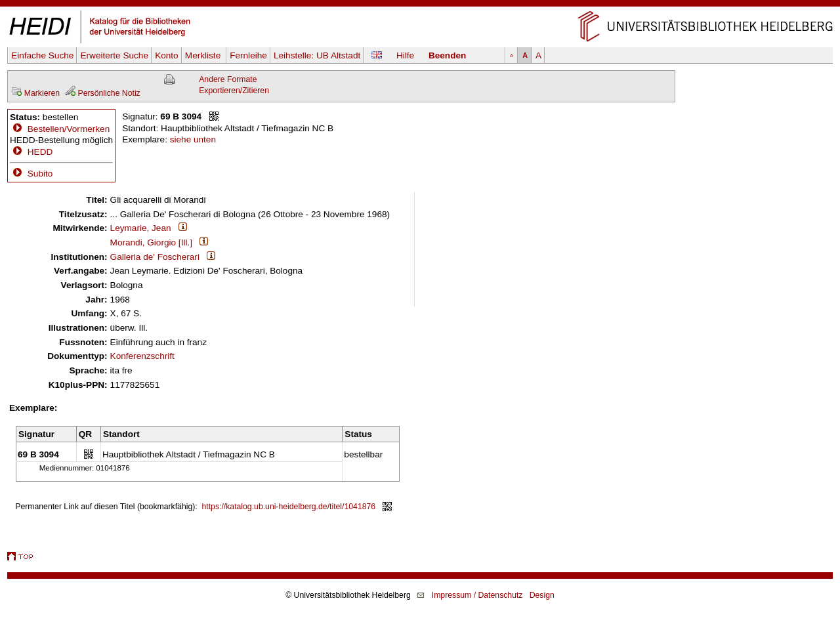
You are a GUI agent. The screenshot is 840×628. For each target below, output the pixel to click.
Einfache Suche (42, 55)
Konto (167, 55)
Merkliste (204, 55)
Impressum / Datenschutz (477, 595)
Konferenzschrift (142, 356)
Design (542, 595)
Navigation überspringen (420, 6)
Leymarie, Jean (141, 228)
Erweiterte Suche (114, 55)
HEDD (31, 152)
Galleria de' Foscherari (155, 257)
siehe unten (193, 139)
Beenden (447, 55)
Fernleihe (248, 55)
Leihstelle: (317, 55)
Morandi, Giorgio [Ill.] (151, 242)
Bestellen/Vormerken (69, 129)
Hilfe (405, 55)
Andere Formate (228, 79)
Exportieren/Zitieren (234, 91)
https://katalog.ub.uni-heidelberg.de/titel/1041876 (289, 507)
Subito (31, 174)
